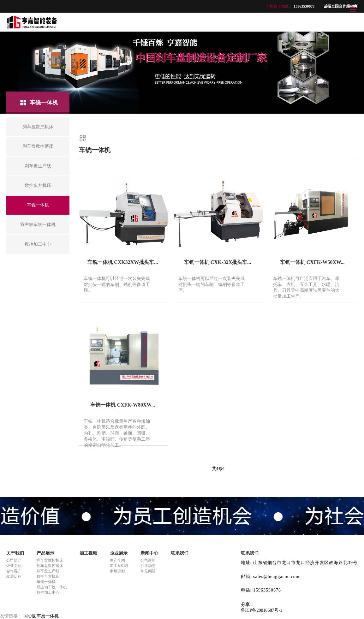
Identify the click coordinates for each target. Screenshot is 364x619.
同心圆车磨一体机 (41, 616)
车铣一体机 (46, 582)
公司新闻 (148, 560)
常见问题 (148, 571)
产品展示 (45, 553)
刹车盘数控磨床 (50, 566)
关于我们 (15, 553)
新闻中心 (149, 553)
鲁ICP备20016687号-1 (262, 610)
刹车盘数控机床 (50, 560)
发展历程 (14, 576)
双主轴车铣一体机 (52, 587)
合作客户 (14, 571)
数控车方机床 (48, 576)
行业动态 (148, 566)
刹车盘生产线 (48, 571)
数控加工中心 (48, 592)
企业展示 (119, 553)
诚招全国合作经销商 (341, 6)
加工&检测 (119, 566)
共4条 (217, 469)
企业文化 (14, 566)
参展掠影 (117, 571)
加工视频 (88, 553)
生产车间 (117, 560)
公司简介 (14, 560)
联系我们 (180, 553)
